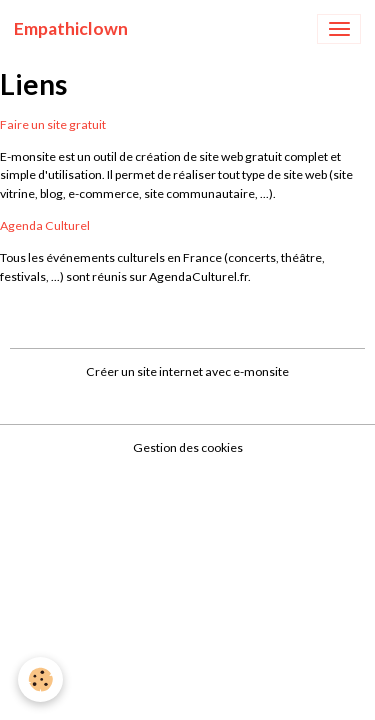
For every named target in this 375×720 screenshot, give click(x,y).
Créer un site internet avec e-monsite (187, 371)
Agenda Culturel (45, 225)
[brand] (71, 29)
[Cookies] (40, 679)
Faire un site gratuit (53, 124)
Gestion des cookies (188, 447)
